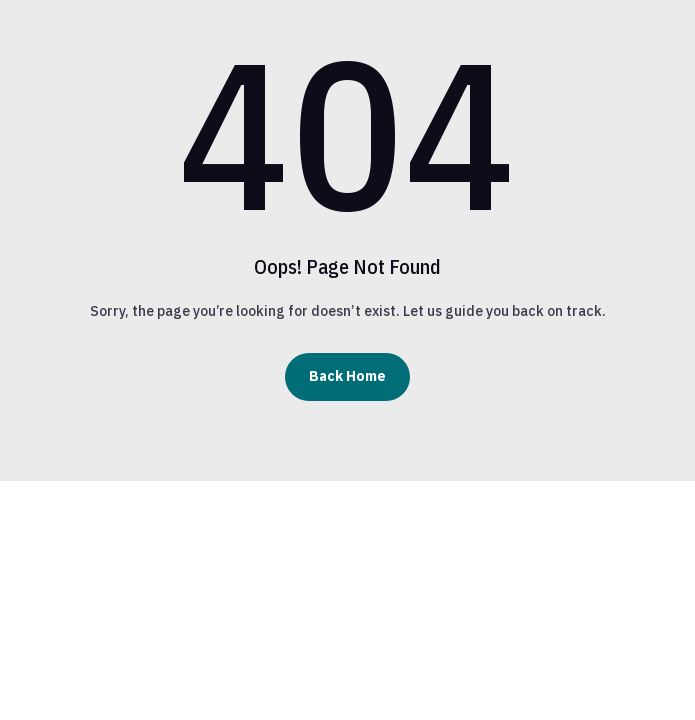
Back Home (347, 376)
